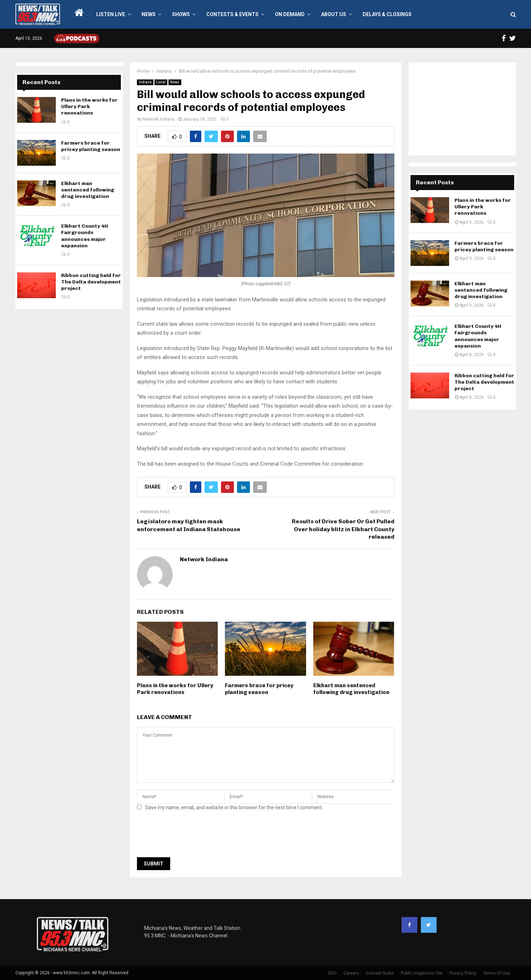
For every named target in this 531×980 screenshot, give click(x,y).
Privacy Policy (463, 973)
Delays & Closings (387, 14)
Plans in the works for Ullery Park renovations (175, 689)
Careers (351, 973)
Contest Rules (380, 973)
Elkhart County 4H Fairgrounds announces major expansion (85, 236)
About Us (334, 14)
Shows (181, 14)
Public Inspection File (422, 973)
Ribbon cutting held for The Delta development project (91, 282)
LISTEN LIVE (111, 14)
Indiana (145, 82)
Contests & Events (232, 14)
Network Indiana (159, 119)
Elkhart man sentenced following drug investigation (351, 689)
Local (161, 82)
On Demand (290, 14)
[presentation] (191, 836)
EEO (332, 973)
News (149, 14)
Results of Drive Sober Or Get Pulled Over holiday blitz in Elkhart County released (343, 529)
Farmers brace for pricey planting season (259, 689)
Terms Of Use (497, 973)
